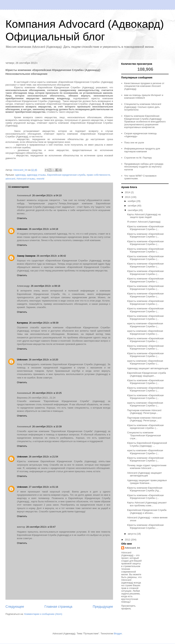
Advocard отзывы (26, 179)
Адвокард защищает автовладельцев (148, 368)
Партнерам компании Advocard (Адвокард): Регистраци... (144, 412)
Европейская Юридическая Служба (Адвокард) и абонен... (147, 511)
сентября (133, 210)
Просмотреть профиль (128, 607)
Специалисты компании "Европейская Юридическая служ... (144, 435)
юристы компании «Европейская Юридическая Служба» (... (145, 325)
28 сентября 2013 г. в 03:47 (41, 527)
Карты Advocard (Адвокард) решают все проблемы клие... (147, 504)
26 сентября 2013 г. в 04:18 (43, 229)
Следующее (15, 607)
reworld (40, 179)
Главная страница (58, 607)
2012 (128, 540)
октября (132, 206)
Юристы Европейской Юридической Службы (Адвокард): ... (147, 444)
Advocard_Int (132, 548)
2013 (128, 197)
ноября (132, 201)
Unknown (22, 229)
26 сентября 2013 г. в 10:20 (43, 360)
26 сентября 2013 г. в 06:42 (51, 256)
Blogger (118, 634)
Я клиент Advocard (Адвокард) (144, 222)
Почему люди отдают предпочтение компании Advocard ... (147, 467)
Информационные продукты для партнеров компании (142, 150)
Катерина (22, 323)
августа (132, 534)
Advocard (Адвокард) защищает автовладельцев (144, 474)
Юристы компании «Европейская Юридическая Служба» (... (145, 228)
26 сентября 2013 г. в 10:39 (47, 427)
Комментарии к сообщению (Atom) (43, 614)
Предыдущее (103, 607)
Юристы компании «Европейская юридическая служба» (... (145, 427)
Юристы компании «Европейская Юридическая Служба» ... (145, 526)
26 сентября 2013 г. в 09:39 (44, 323)
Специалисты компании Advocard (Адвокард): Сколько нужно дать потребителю (143, 107)
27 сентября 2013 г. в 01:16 (43, 487)
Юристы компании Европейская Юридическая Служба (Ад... (145, 489)
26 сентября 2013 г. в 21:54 (43, 457)
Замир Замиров (26, 256)
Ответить (22, 218)
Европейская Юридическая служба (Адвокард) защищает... (146, 374)
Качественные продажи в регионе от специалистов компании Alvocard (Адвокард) (144, 86)
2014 (128, 192)
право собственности (98, 175)
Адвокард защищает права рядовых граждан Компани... (147, 482)
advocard (10, 179)
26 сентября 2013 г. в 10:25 (47, 393)
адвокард (20, 175)
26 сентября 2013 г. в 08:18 (45, 286)
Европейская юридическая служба (66, 175)
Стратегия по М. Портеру (138, 158)
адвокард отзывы (36, 175)
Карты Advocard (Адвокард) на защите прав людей (144, 216)
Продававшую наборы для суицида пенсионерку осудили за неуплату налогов (144, 167)
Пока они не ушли (134, 143)
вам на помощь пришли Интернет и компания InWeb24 (144, 97)
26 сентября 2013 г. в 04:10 (47, 195)
